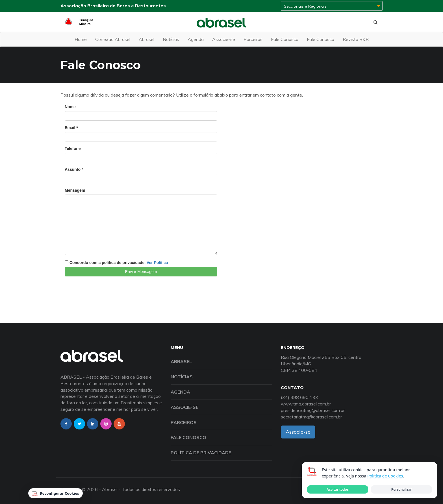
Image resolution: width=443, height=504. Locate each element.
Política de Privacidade (201, 453)
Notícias (171, 39)
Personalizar (401, 489)
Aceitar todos (338, 489)
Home (81, 39)
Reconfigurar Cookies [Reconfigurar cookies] (56, 493)
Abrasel (146, 39)
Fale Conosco (285, 39)
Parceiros (253, 39)
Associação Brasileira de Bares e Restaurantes (113, 6)
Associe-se (224, 39)
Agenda (196, 39)
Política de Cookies (385, 476)
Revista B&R (356, 39)
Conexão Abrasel (113, 39)
